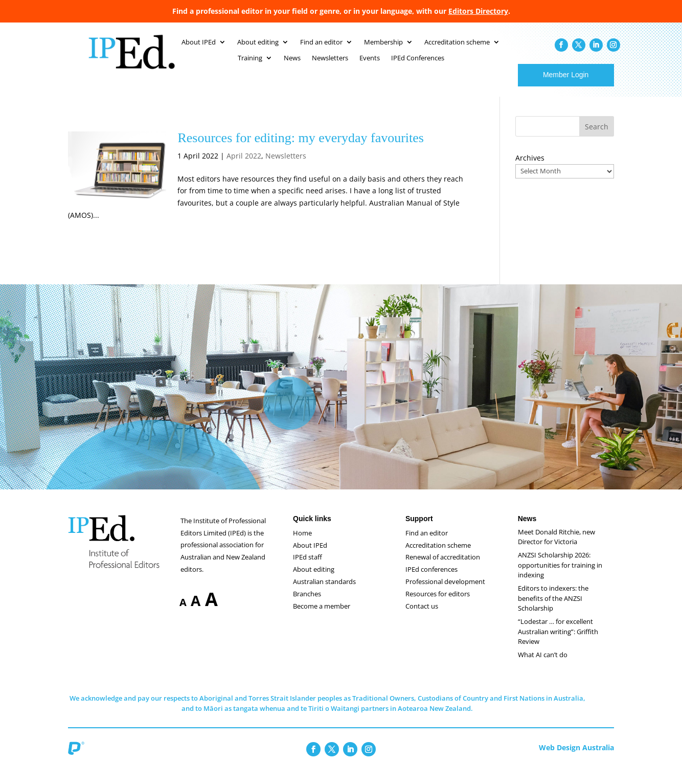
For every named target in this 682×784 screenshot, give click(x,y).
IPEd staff (308, 567)
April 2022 (244, 166)
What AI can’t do (543, 665)
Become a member (322, 616)
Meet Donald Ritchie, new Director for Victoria (556, 547)
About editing (314, 579)
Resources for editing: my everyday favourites (301, 148)
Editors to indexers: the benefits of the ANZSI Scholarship (553, 608)
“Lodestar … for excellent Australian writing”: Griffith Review (558, 642)
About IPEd (310, 555)
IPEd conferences (431, 579)
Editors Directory (478, 11)
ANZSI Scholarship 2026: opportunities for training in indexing (560, 575)
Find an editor (427, 543)
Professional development (445, 592)
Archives (530, 168)
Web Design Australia (576, 758)
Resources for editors (438, 604)
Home (302, 543)
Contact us (422, 616)
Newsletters (286, 166)
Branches (307, 604)
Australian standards (324, 592)
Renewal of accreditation (443, 567)
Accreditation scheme (438, 555)
